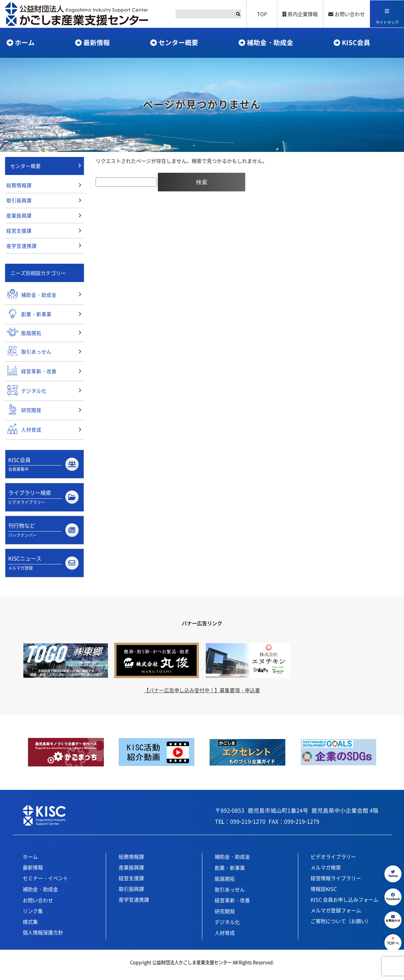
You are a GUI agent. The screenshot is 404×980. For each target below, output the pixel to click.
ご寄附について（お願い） (341, 926)
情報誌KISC (324, 894)
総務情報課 (19, 186)
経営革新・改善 (232, 905)
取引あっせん (230, 895)
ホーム (25, 42)
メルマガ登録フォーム (336, 916)
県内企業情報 (300, 14)
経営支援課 (19, 232)
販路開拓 (225, 884)
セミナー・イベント (45, 883)
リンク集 (33, 916)
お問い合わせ (346, 14)
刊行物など (43, 534)
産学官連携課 (21, 248)
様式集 (30, 927)
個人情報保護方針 (43, 938)
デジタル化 (227, 927)
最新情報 (97, 42)
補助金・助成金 (270, 42)
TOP (261, 14)
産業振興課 (19, 217)
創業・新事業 (230, 873)
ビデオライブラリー (333, 862)
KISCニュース (43, 568)
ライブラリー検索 (43, 501)
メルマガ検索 (326, 873)
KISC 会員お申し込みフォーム (345, 905)
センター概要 (178, 42)
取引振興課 (19, 201)
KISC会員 (356, 42)
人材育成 (225, 938)
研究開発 (225, 917)
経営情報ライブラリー (336, 883)
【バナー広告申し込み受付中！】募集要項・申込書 (202, 695)
